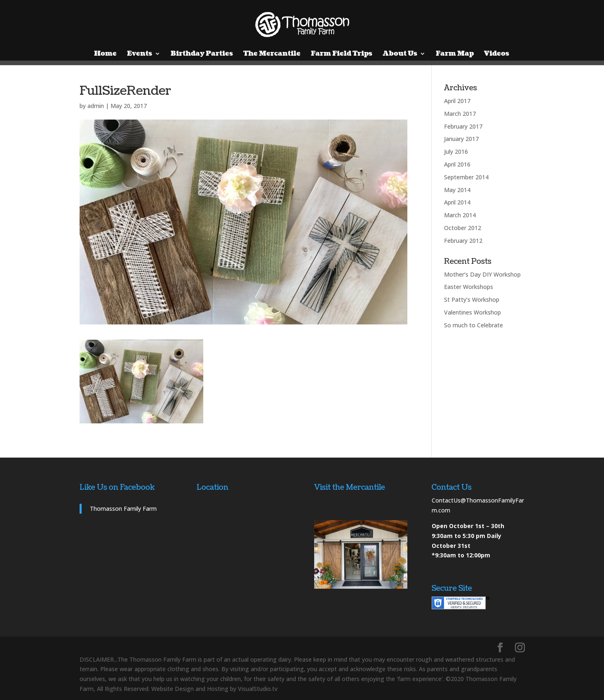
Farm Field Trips (342, 54)
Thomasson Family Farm (123, 509)
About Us (400, 54)
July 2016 (456, 152)
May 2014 (457, 190)
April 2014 (457, 202)
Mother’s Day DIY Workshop (482, 274)
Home (105, 54)
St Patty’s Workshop (472, 299)
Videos (497, 54)
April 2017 (457, 101)
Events (140, 54)
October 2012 (463, 228)
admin (96, 106)
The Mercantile (272, 54)
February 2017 (463, 126)
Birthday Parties (202, 54)
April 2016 (457, 164)
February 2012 (463, 241)
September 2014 (466, 177)
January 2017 (461, 139)
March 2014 (460, 215)
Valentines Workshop (472, 312)
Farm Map (455, 54)
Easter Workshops (469, 287)
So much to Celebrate (474, 325)
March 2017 (460, 114)
